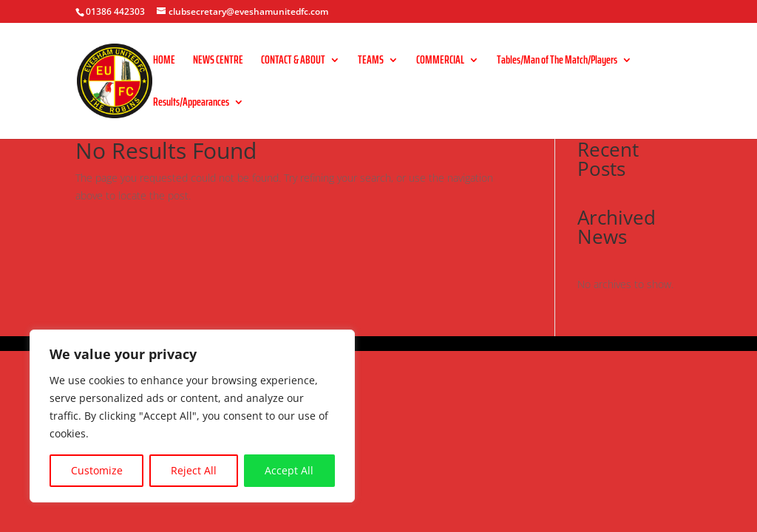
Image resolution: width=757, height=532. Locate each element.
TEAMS (371, 62)
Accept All (289, 470)
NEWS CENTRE (218, 62)
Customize (97, 470)
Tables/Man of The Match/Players (557, 62)
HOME (164, 62)
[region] (192, 416)
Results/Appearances (191, 104)
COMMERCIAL (440, 62)
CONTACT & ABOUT (293, 62)
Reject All (194, 470)
